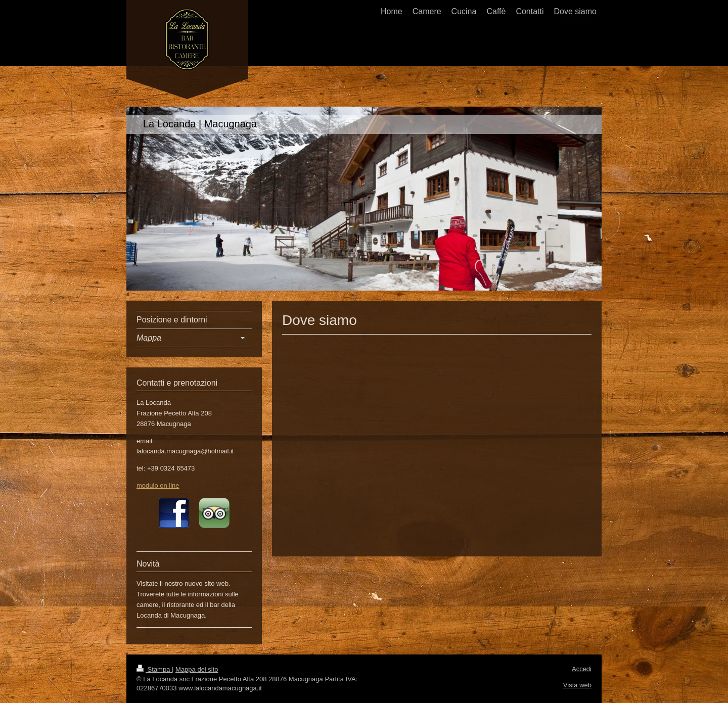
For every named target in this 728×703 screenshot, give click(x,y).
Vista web (577, 685)
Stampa (154, 669)
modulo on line (158, 485)
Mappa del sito (197, 669)
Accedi (582, 669)
